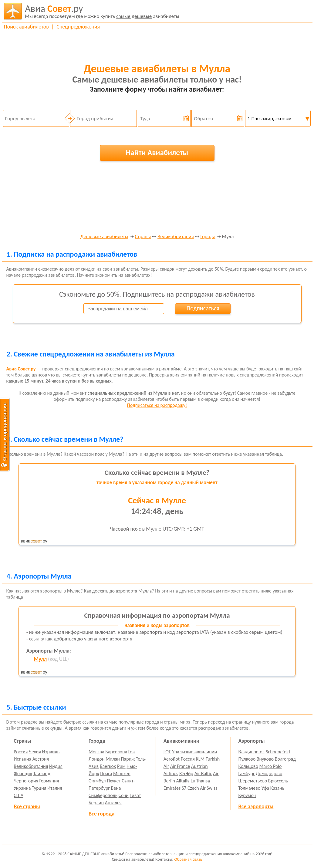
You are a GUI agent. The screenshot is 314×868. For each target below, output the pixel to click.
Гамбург (247, 773)
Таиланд (42, 773)
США (19, 795)
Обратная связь (188, 859)
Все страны (27, 806)
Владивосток (252, 752)
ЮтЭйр (186, 773)
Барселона (116, 752)
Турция (39, 788)
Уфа (265, 788)
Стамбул (97, 781)
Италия (55, 788)
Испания (22, 759)
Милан (113, 759)
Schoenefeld (278, 752)
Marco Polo (271, 766)
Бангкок (108, 766)
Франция (23, 773)
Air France (180, 766)
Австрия (41, 759)
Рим (121, 766)
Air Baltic (203, 773)
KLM (200, 759)
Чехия (35, 752)
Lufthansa (200, 781)
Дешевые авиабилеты (104, 237)
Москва (96, 752)
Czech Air (197, 788)
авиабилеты (102, 11)
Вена (116, 788)
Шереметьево (253, 781)
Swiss (212, 788)
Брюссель (278, 781)
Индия (56, 766)
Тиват (135, 795)
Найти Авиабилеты (157, 152)
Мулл (41, 659)
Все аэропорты (256, 806)
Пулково (247, 759)
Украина (22, 788)
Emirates (172, 788)
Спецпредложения (78, 27)
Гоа (132, 752)
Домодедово (269, 773)
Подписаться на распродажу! (157, 405)
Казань (277, 788)
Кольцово (248, 766)
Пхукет (114, 781)
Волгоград (285, 759)
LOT (167, 752)
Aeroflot (172, 759)
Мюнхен (122, 773)
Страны (143, 237)
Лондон (97, 759)
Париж (128, 759)
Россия (21, 752)
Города (208, 237)
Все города (101, 814)
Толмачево (250, 788)
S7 (184, 788)
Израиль (51, 752)
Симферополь (103, 795)
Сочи (124, 795)
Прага (106, 773)
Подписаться (203, 308)
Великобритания (176, 237)
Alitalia (183, 781)
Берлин (96, 803)
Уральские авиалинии (194, 752)
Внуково (265, 759)
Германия (49, 781)
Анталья (113, 803)
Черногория (26, 781)
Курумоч (247, 795)
